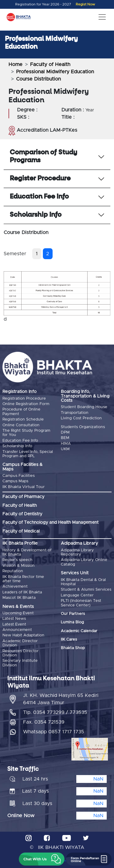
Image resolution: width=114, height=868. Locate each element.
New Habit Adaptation (23, 635)
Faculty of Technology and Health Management (50, 523)
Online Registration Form (26, 404)
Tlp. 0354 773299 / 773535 (55, 712)
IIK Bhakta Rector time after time (23, 579)
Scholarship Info (17, 446)
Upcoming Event (18, 613)
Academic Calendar (79, 631)
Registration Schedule (23, 419)
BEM (65, 438)
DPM (65, 432)
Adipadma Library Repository (77, 552)
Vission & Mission (19, 566)
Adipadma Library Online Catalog (84, 562)
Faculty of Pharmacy (23, 497)
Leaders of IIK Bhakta (22, 592)
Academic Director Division (20, 643)
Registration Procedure (24, 399)
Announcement (17, 630)
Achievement (15, 587)
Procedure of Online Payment (21, 412)
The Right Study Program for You (26, 433)
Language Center (77, 595)
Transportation (75, 413)
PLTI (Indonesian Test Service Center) (81, 603)
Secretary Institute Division (20, 663)
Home (16, 64)
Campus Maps (15, 481)
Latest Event (14, 624)
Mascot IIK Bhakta (19, 598)
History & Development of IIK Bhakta (27, 552)
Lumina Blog (72, 622)
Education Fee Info (20, 441)
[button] (42, 859)
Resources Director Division (21, 653)
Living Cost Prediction (81, 418)
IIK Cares (69, 640)
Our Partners (73, 614)
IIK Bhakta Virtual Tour (24, 487)
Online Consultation (21, 425)
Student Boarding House (84, 407)
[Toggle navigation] (102, 17)
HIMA (66, 444)
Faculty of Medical (21, 531)
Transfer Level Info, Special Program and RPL (28, 454)
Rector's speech (17, 560)
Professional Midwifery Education (55, 72)
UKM (65, 449)
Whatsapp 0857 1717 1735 (54, 732)
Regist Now (85, 4)
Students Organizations (83, 427)
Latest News (14, 619)
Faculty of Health (50, 64)
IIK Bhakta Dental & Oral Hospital (83, 582)
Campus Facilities (19, 476)
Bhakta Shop (73, 648)
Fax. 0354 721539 (44, 722)
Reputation (13, 571)
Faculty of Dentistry (22, 514)
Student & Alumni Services (86, 590)
